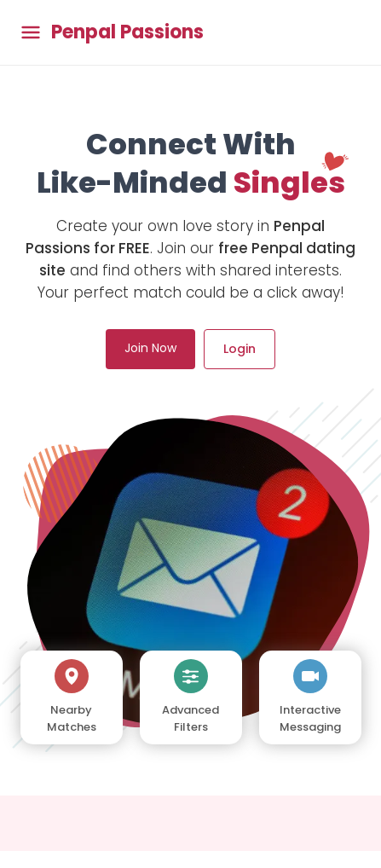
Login (240, 349)
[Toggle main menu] (31, 33)
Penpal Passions (127, 32)
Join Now (150, 348)
